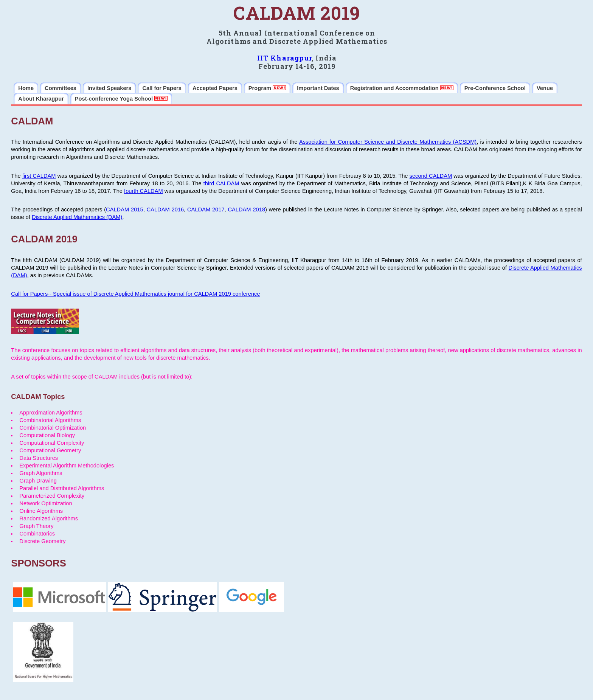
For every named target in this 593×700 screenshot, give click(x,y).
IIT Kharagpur (284, 58)
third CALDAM (221, 183)
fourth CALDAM (144, 191)
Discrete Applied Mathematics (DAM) (77, 217)
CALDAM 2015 (125, 210)
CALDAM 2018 (247, 210)
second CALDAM (431, 176)
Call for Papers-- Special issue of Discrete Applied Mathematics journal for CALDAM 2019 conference (135, 294)
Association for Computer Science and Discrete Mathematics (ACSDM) (388, 142)
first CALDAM (39, 176)
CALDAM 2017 (206, 210)
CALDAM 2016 (165, 210)
